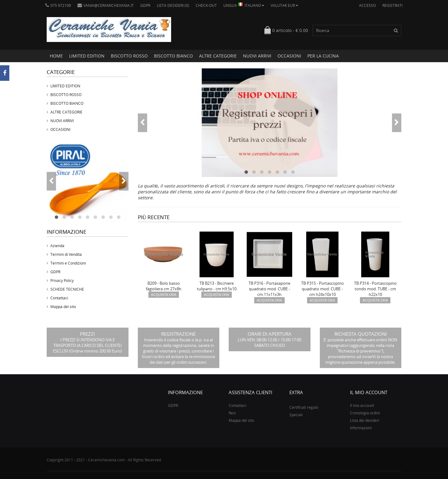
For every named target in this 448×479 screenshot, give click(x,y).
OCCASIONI (289, 56)
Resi (232, 413)
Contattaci (59, 298)
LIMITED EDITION (87, 56)
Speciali (296, 415)
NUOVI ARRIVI (257, 56)
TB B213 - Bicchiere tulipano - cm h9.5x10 (217, 286)
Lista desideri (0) (173, 5)
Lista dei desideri (365, 420)
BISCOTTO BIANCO (173, 56)
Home (56, 56)
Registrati (392, 5)
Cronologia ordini (365, 413)
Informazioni (361, 428)
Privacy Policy (62, 281)
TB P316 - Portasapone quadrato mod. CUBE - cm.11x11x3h (269, 289)
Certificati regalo (304, 407)
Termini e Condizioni (68, 263)
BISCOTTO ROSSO (129, 56)
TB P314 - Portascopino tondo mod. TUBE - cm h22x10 (375, 289)
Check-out (206, 5)
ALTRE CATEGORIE (218, 56)
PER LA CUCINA (323, 56)
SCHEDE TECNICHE (67, 289)
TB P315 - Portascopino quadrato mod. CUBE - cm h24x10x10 (322, 289)
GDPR (145, 5)
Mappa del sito (63, 307)
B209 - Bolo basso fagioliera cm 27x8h (164, 286)
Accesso (367, 5)
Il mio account (362, 405)
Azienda (57, 246)
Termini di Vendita (66, 254)
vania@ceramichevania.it (106, 5)
